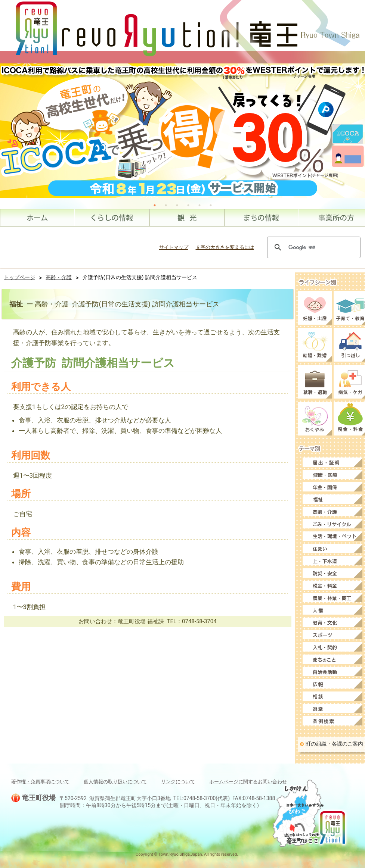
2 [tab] (166, 205)
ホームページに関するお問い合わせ (248, 782)
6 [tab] (211, 205)
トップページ (19, 277)
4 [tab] (188, 205)
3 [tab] (177, 205)
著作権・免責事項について (40, 782)
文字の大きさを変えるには (225, 247)
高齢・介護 (59, 277)
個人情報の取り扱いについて (115, 782)
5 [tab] (199, 205)
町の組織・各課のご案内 (334, 744)
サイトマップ (174, 247)
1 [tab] (155, 205)
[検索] (313, 247)
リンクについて (178, 782)
